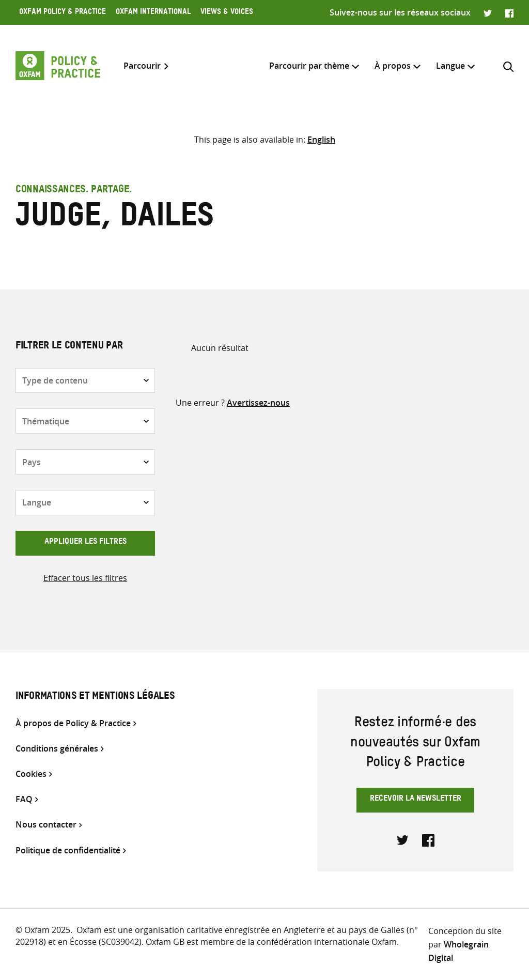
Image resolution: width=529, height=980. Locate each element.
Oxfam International (153, 13)
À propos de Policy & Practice (73, 723)
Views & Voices (227, 13)
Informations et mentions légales (95, 697)
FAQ (24, 799)
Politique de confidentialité (68, 851)
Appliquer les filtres (85, 543)
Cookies (31, 774)
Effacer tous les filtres (85, 578)
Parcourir (142, 66)
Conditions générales (57, 749)
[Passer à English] (321, 140)
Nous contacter (46, 825)
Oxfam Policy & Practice (63, 13)
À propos (393, 66)
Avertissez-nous (258, 403)
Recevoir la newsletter (416, 800)
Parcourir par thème (309, 66)
